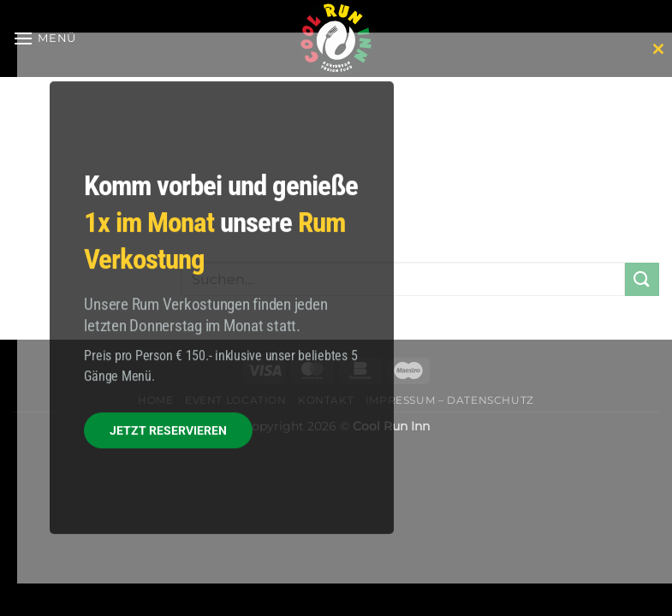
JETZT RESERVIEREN (168, 431)
